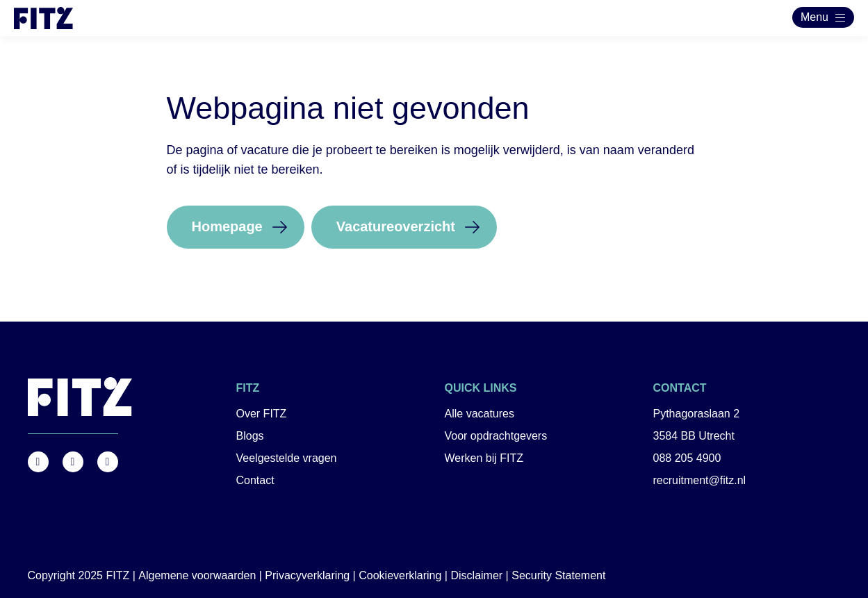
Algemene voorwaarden (197, 575)
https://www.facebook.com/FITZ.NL (38, 462)
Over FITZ (262, 414)
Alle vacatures (480, 414)
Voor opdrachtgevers (496, 436)
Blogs (250, 436)
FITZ (248, 388)
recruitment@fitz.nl (700, 480)
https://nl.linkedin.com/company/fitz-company (108, 462)
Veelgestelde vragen (287, 458)
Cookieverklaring (400, 575)
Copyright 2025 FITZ (79, 575)
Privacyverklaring (307, 575)
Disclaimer (476, 575)
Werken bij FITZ (484, 458)
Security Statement (558, 575)
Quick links (481, 388)
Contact (255, 480)
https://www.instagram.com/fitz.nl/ (73, 462)
